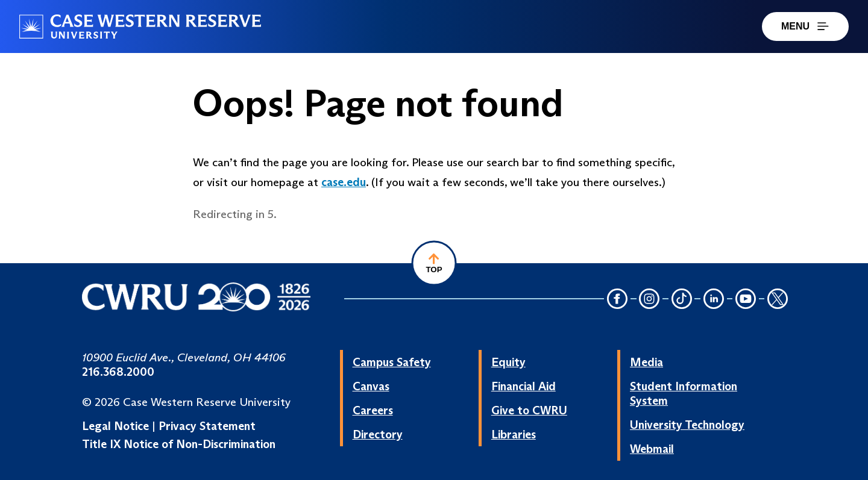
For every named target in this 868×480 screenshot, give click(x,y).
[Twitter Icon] (778, 300)
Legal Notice (115, 426)
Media (646, 362)
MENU (805, 26)
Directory (378, 434)
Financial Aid (524, 386)
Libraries (514, 434)
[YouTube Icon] (746, 300)
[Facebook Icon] (617, 300)
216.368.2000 (118, 372)
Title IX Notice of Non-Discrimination (179, 444)
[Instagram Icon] (650, 300)
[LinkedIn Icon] (714, 300)
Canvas (371, 386)
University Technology (687, 425)
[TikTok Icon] (682, 300)
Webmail (652, 449)
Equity (508, 362)
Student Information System (684, 393)
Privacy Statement (207, 426)
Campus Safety (392, 362)
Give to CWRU (529, 410)
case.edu (344, 182)
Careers (373, 410)
